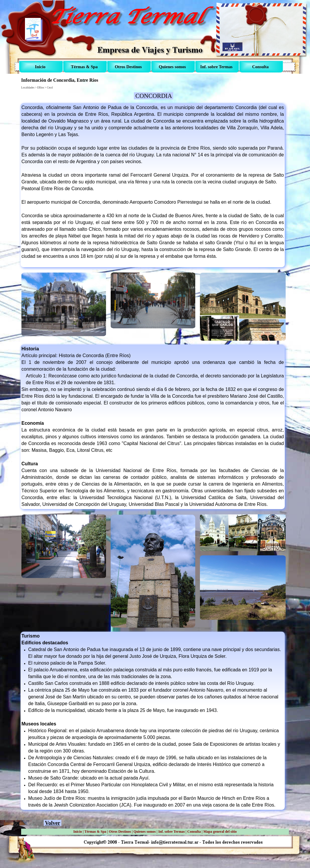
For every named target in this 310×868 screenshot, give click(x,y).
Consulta (194, 832)
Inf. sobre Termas (171, 832)
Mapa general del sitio (220, 832)
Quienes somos (145, 832)
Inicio (78, 832)
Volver (53, 823)
